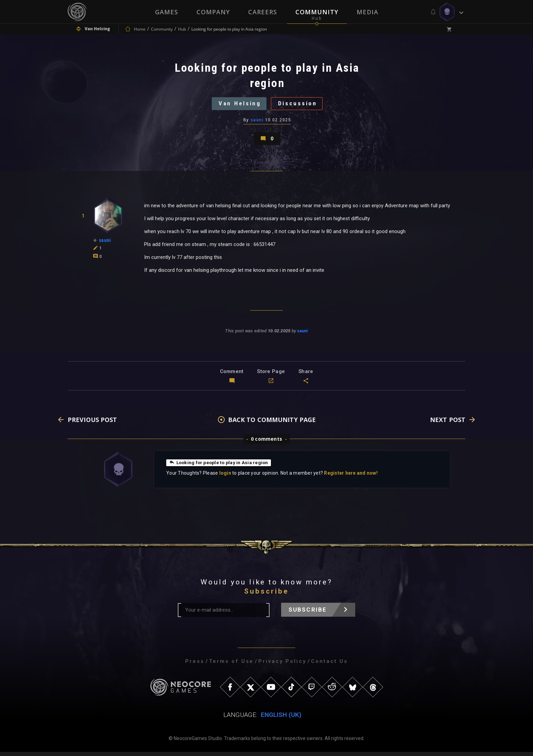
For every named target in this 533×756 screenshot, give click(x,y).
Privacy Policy (282, 665)
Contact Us (329, 665)
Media (367, 12)
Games (167, 12)
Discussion (299, 105)
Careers (263, 12)
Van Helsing (238, 105)
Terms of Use (231, 665)
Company (213, 12)
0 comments (266, 443)
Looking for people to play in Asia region (220, 467)
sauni (257, 122)
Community (317, 12)
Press (195, 665)
